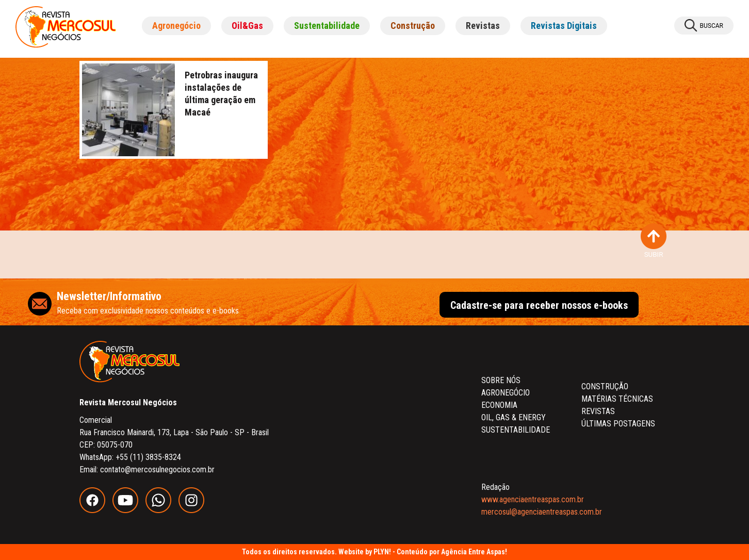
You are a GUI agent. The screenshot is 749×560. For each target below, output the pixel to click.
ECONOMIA (499, 405)
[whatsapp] (162, 510)
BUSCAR (704, 26)
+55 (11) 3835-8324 (148, 457)
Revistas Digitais (564, 26)
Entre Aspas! (488, 552)
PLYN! (382, 552)
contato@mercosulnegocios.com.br (157, 470)
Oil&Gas (247, 26)
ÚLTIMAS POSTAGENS (618, 424)
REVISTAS (598, 411)
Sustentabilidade (327, 26)
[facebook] (96, 510)
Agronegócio (176, 26)
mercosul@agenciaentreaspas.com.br (542, 512)
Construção (413, 26)
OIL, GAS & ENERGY (514, 417)
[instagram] (194, 510)
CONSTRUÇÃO (605, 386)
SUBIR (654, 241)
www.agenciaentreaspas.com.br (533, 499)
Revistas (483, 26)
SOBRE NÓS (501, 380)
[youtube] (129, 510)
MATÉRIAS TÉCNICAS (617, 399)
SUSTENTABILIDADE (516, 430)
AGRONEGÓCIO (506, 393)
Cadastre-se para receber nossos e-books (539, 305)
